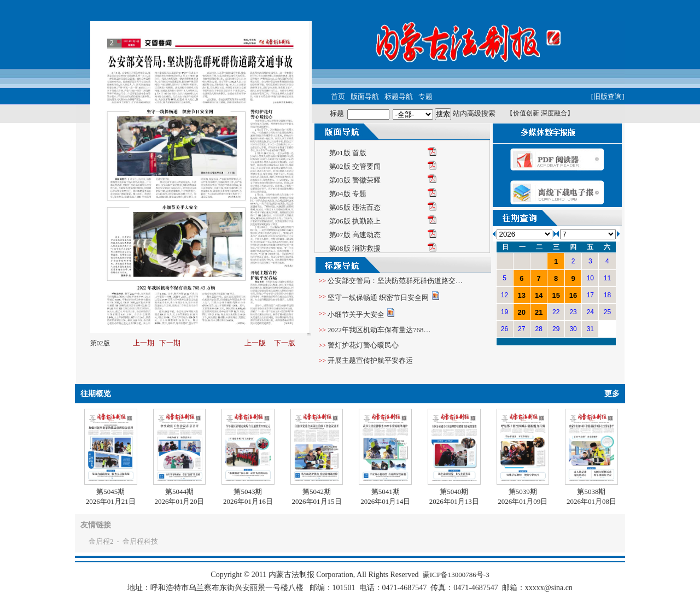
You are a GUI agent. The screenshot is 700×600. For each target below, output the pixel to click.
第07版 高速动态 (355, 235)
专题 (425, 96)
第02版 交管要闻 (355, 166)
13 (522, 295)
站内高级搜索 (474, 113)
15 (556, 295)
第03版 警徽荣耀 (355, 180)
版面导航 (365, 96)
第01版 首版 (348, 153)
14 (539, 295)
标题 (337, 113)
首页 (338, 96)
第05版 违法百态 (355, 207)
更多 (612, 394)
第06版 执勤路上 (355, 221)
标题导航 (399, 96)
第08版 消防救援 (355, 248)
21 (539, 312)
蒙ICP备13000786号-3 (456, 575)
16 (573, 295)
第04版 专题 (348, 194)
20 (522, 312)
